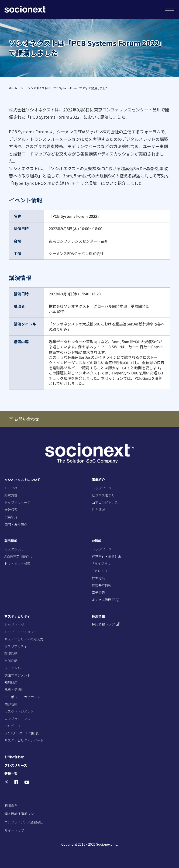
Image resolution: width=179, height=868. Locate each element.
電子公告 (98, 592)
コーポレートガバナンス (22, 697)
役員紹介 (11, 517)
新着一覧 (11, 774)
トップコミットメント (21, 632)
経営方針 (11, 495)
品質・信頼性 (14, 690)
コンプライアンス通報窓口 (24, 822)
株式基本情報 (102, 585)
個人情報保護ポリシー (21, 814)
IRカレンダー (101, 571)
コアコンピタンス (105, 502)
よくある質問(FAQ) (105, 600)
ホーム (13, 88)
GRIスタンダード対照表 (22, 733)
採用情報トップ (106, 624)
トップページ (14, 488)
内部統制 (11, 704)
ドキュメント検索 (17, 564)
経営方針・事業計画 (107, 556)
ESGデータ (12, 726)
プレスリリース (16, 765)
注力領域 (98, 510)
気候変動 (11, 661)
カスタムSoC (14, 549)
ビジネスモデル (103, 495)
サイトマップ (14, 830)
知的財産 (11, 682)
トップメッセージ (17, 502)
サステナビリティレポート (24, 740)
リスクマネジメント (19, 711)
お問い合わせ (27, 419)
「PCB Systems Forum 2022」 (75, 216)
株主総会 (98, 578)
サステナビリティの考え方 (24, 639)
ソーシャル (13, 668)
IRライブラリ (101, 564)
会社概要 (11, 510)
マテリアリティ (16, 646)
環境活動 (11, 654)
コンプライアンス (17, 719)
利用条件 (11, 805)
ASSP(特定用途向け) (19, 556)
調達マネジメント (17, 675)
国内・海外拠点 (16, 524)
